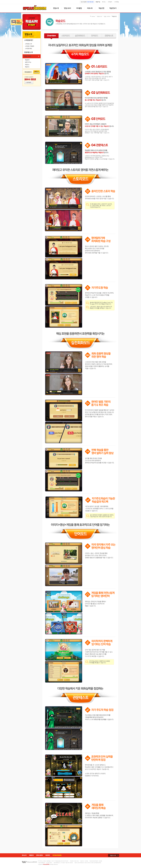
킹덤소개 (99, 16)
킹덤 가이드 (107, 16)
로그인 (104, 2)
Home (93, 16)
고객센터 (110, 2)
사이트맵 (116, 2)
